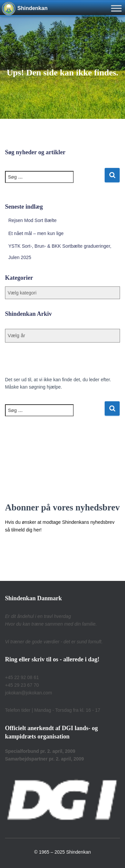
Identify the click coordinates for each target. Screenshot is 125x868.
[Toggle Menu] (116, 8)
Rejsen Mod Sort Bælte (32, 220)
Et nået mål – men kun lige (36, 233)
